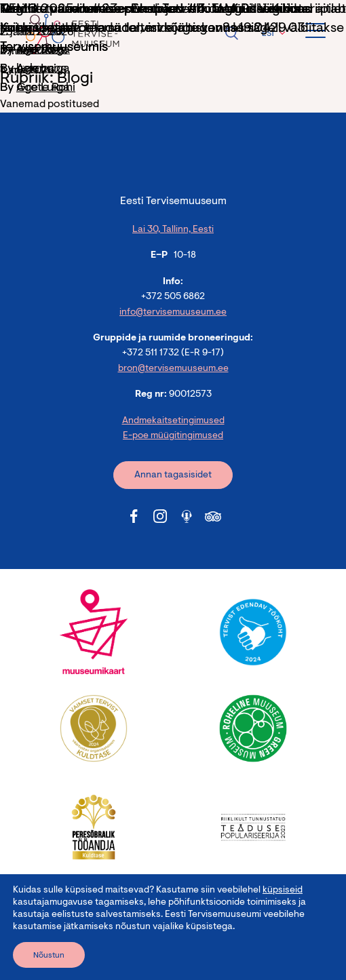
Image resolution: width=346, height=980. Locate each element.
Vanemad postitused (50, 104)
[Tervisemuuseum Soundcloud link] (187, 516)
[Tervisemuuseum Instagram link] (160, 516)
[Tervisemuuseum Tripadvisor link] (213, 516)
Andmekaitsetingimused (173, 421)
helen (31, 69)
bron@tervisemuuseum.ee (173, 369)
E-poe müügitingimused (173, 436)
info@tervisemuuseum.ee (173, 313)
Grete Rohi (46, 88)
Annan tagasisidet (173, 475)
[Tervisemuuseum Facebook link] (134, 516)
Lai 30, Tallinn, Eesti (173, 230)
